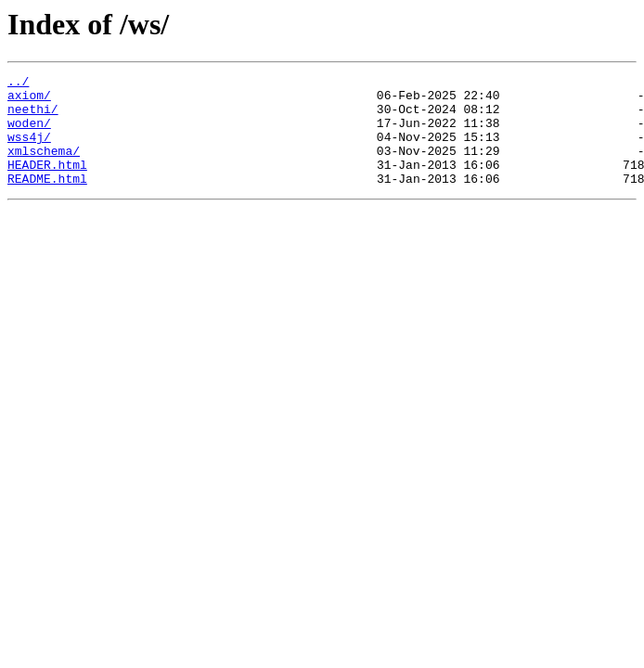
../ (18, 83)
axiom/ (29, 100)
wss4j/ (29, 150)
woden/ (29, 134)
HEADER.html (47, 184)
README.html (47, 200)
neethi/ (33, 117)
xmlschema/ (44, 167)
